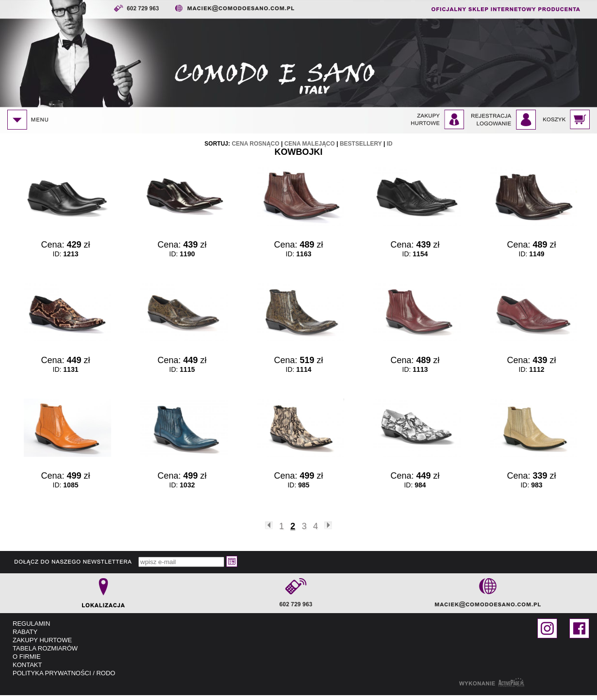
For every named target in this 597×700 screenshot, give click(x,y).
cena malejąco (310, 144)
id (390, 144)
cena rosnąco (255, 144)
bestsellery (361, 144)
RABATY (25, 632)
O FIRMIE (27, 657)
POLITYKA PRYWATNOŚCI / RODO (64, 673)
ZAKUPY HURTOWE (42, 640)
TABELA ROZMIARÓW (45, 648)
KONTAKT (27, 665)
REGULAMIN (31, 624)
